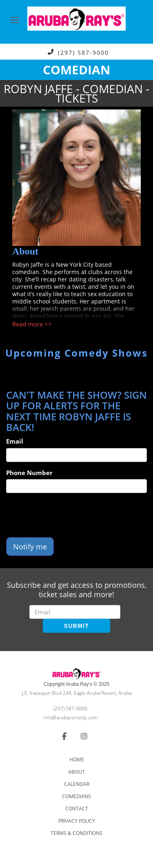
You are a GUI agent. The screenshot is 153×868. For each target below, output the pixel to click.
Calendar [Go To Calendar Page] (77, 784)
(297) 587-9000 (83, 52)
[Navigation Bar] (15, 20)
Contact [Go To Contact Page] (77, 809)
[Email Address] (75, 612)
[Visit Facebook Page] (64, 736)
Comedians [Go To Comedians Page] (76, 796)
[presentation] (68, 515)
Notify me (30, 547)
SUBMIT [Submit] (76, 626)
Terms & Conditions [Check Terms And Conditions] (76, 833)
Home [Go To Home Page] (77, 760)
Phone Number (29, 473)
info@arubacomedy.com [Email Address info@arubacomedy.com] (71, 717)
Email (15, 441)
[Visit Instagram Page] (84, 736)
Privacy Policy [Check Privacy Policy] (77, 821)
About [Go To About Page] (76, 772)
